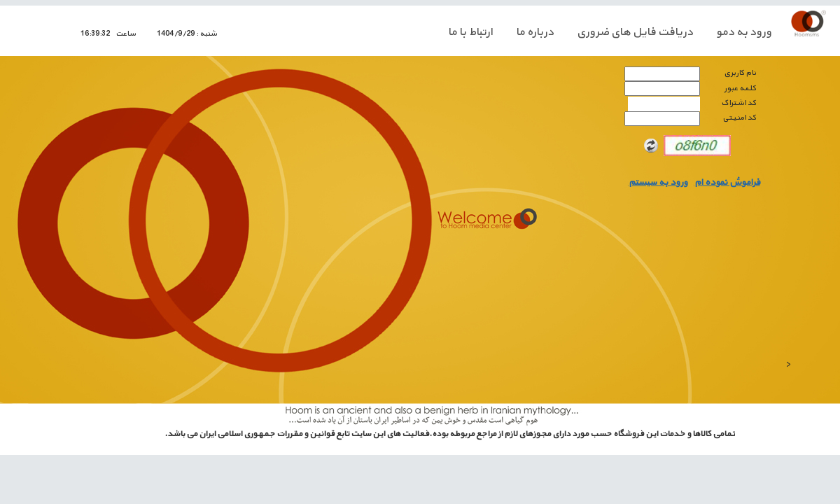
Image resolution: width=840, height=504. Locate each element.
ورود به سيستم (658, 183)
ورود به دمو (744, 32)
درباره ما (535, 32)
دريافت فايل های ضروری (635, 32)
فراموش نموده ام (727, 183)
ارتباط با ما (470, 32)
